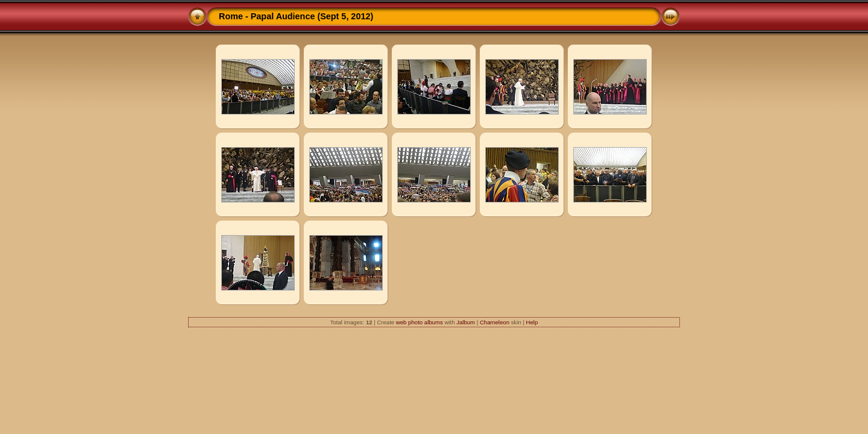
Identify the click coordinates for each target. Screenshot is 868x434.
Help (532, 322)
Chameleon (495, 322)
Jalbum (466, 322)
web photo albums (420, 322)
